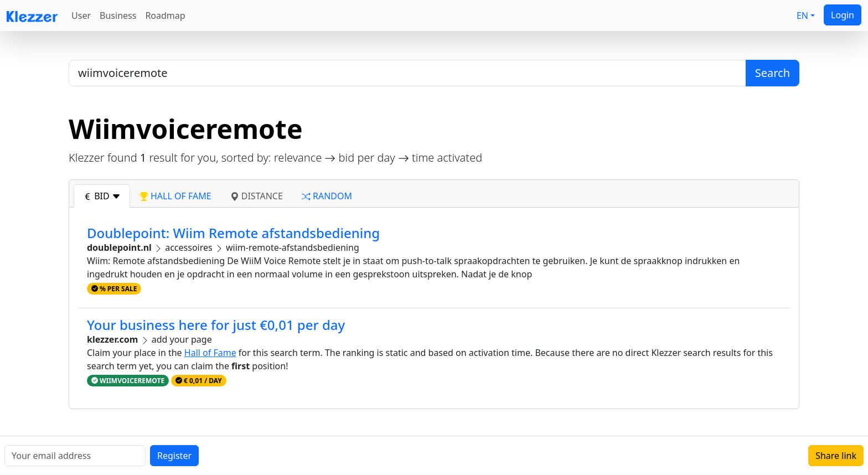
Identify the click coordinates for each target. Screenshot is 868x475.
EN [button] (802, 16)
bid (102, 196)
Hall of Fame (210, 353)
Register (174, 456)
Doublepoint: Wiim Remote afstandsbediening (233, 233)
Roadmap (165, 16)
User (81, 16)
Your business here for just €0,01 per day (216, 325)
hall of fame (175, 196)
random (327, 196)
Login (843, 15)
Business (118, 16)
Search (773, 73)
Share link (836, 456)
